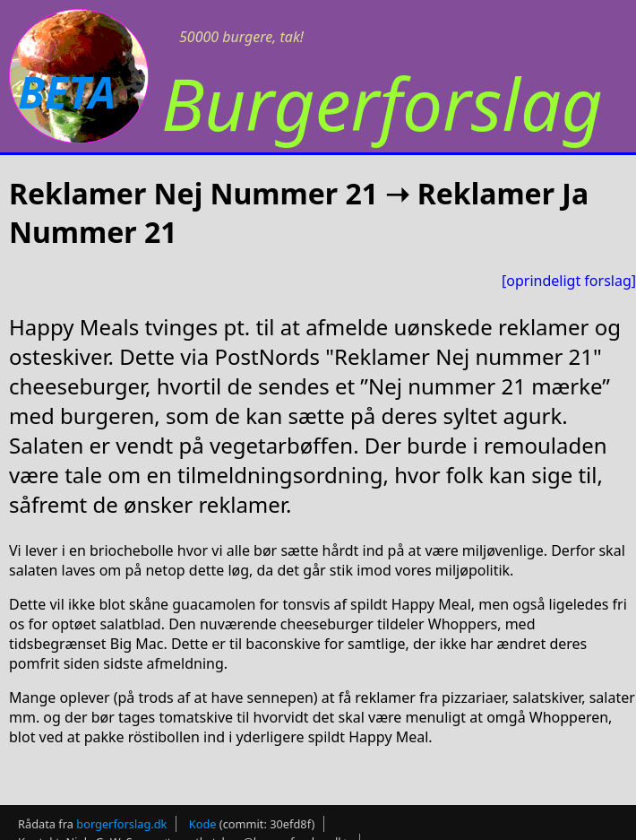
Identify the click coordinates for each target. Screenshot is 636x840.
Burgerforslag (382, 103)
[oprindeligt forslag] (569, 281)
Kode (203, 824)
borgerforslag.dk (121, 824)
